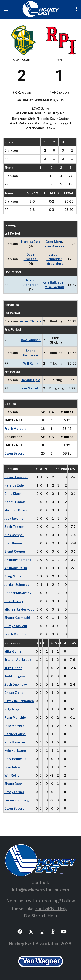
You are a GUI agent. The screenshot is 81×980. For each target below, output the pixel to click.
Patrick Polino (15, 734)
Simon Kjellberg (17, 800)
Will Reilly (31, 363)
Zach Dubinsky (16, 684)
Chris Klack (13, 494)
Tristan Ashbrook (31, 282)
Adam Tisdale (31, 321)
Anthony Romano (18, 560)
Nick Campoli (14, 535)
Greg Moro (54, 242)
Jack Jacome (14, 518)
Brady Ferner (14, 792)
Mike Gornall (54, 287)
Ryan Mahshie (15, 717)
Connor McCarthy (18, 593)
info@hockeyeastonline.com (41, 890)
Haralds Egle (31, 242)
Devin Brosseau (54, 246)
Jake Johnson (31, 340)
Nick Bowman (15, 742)
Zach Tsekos (14, 527)
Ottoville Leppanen (19, 701)
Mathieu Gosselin (18, 510)
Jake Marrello (30, 388)
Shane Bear (13, 784)
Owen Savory (14, 453)
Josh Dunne (13, 543)
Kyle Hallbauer (54, 282)
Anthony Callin (16, 568)
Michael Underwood (19, 609)
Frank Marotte (15, 429)
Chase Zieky (14, 693)
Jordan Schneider (54, 257)
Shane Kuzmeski (30, 353)
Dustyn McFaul (16, 626)
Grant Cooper (15, 551)
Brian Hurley (14, 601)
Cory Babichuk (15, 759)
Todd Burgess (15, 676)
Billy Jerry (12, 709)
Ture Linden (13, 668)
